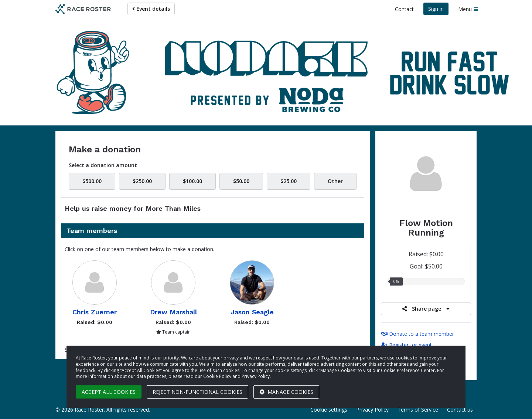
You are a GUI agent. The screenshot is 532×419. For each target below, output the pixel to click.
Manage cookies (286, 392)
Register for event (406, 345)
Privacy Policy (372, 410)
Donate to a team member (417, 334)
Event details (151, 9)
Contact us (460, 410)
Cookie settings (329, 410)
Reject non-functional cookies (197, 392)
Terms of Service (418, 410)
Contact (404, 9)
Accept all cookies (109, 392)
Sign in (436, 9)
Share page (426, 309)
